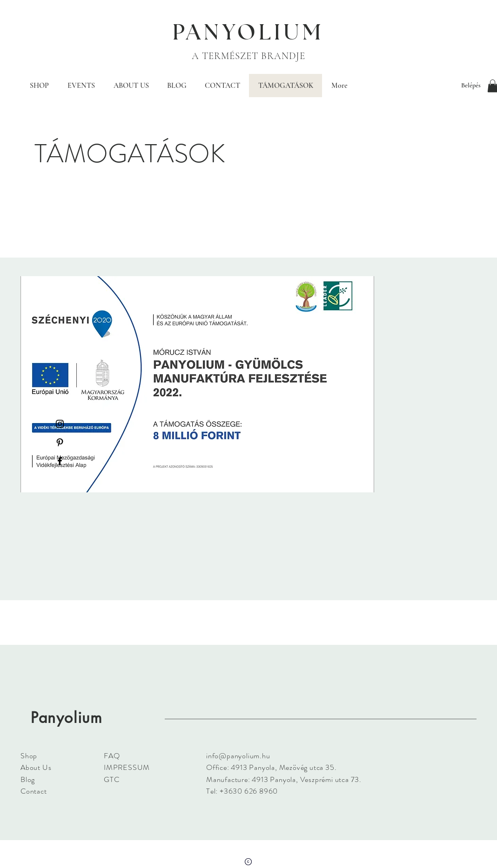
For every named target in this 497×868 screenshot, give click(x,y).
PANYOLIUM (248, 33)
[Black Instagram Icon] (60, 424)
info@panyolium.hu (238, 756)
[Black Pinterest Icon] (60, 442)
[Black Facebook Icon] (60, 461)
